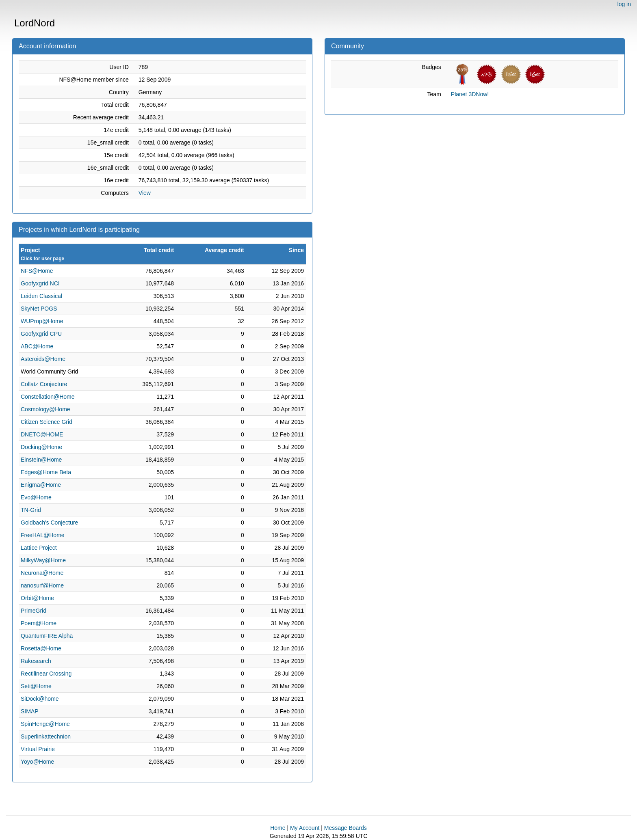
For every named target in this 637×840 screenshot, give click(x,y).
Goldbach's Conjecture (49, 523)
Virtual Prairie (38, 749)
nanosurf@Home (42, 585)
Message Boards (346, 828)
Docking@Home (41, 447)
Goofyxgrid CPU (41, 334)
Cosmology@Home (45, 409)
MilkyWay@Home (43, 560)
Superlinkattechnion (46, 736)
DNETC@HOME (42, 434)
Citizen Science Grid (47, 422)
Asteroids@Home (43, 359)
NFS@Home (37, 271)
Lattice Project (39, 548)
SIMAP (30, 711)
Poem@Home (39, 623)
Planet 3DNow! (470, 94)
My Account (305, 828)
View (145, 193)
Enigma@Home (41, 485)
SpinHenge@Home (45, 724)
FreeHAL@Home (43, 535)
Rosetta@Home (41, 648)
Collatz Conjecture (44, 384)
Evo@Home (36, 497)
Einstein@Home (41, 460)
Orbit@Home (37, 598)
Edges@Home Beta (46, 472)
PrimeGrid (34, 611)
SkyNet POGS (39, 309)
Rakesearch (36, 661)
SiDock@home (40, 699)
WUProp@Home (42, 321)
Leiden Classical (41, 296)
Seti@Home (36, 686)
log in (624, 4)
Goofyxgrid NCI (40, 283)
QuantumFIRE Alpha (47, 636)
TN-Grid (31, 510)
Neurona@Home (42, 573)
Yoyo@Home (37, 762)
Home (278, 828)
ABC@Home (37, 346)
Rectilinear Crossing (46, 674)
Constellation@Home (48, 397)
